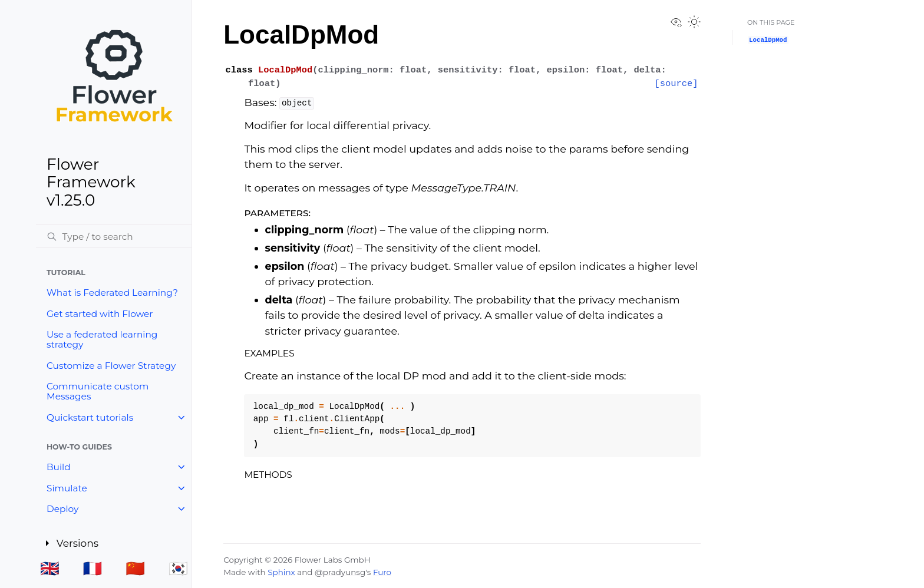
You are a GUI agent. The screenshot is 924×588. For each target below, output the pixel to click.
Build (59, 467)
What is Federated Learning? (112, 293)
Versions (78, 543)
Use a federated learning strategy (102, 340)
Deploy (62, 509)
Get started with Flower (100, 314)
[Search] (114, 236)
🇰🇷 (178, 568)
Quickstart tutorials (90, 417)
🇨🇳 (135, 568)
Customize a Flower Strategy (111, 366)
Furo (382, 572)
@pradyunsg (340, 572)
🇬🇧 (50, 568)
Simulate (67, 488)
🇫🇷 (93, 568)
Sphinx (281, 572)
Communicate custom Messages (98, 392)
